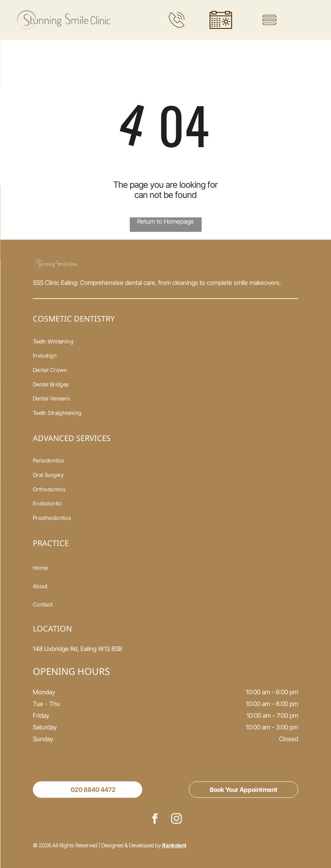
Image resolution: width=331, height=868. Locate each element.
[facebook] (155, 820)
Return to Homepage (165, 221)
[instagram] (176, 820)
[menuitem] (166, 341)
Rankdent (174, 845)
